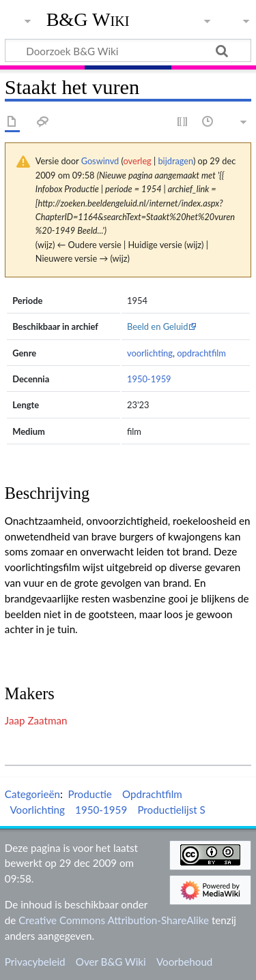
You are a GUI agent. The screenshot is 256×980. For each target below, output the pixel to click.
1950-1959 (149, 379)
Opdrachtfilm (152, 794)
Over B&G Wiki (111, 962)
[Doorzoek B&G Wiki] (128, 50)
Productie (89, 794)
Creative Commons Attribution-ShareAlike (114, 920)
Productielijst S (171, 810)
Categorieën (32, 794)
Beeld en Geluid (158, 326)
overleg (138, 161)
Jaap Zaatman (36, 720)
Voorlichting (37, 810)
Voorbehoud (184, 962)
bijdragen (175, 161)
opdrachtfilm (201, 353)
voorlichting (150, 353)
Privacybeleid (35, 962)
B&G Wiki (88, 20)
